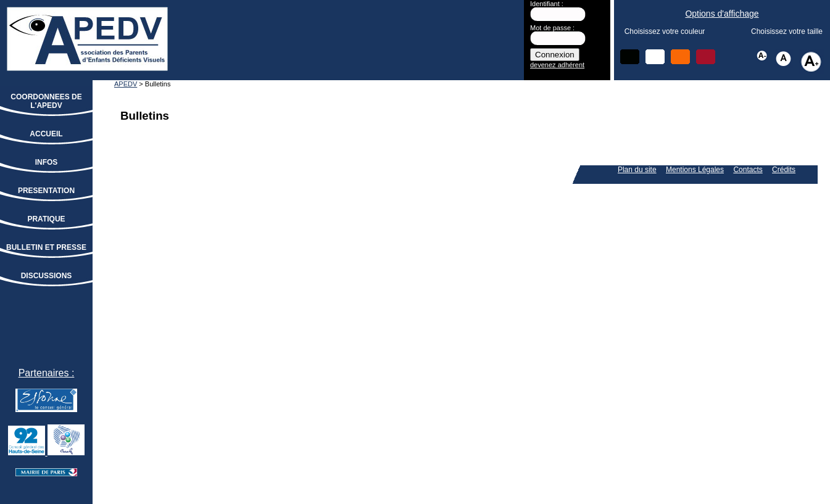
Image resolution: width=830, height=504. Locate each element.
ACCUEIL (46, 134)
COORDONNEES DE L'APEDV (46, 101)
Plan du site (637, 170)
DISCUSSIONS (47, 276)
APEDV (126, 84)
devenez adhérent (557, 65)
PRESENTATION (46, 191)
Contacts (748, 170)
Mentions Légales (695, 170)
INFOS (47, 162)
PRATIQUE (46, 219)
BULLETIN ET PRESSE (46, 247)
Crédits (784, 170)
